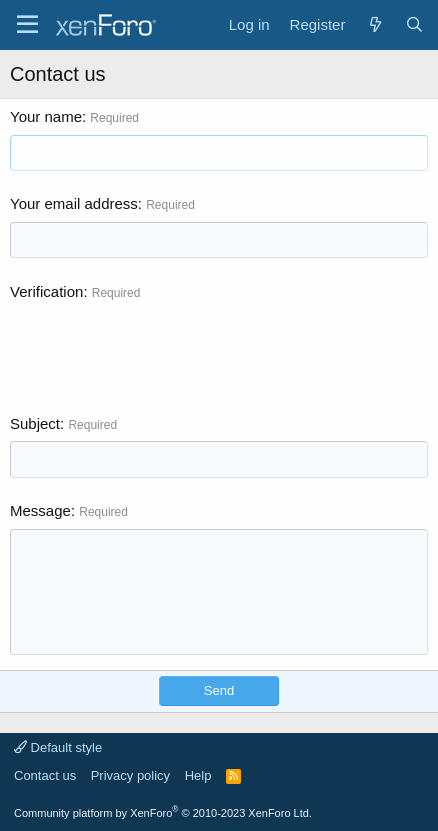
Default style (58, 747)
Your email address (74, 203)
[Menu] (27, 25)
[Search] (414, 24)
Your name (46, 116)
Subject (35, 423)
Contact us (45, 775)
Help (198, 775)
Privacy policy (130, 775)
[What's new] (374, 24)
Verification (46, 291)
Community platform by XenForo (163, 813)
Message (40, 510)
